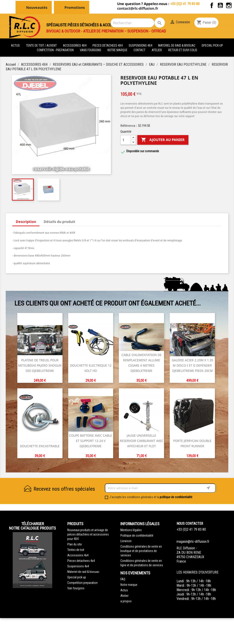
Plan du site (75, 544)
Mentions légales (131, 530)
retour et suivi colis (183, 50)
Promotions (75, 7)
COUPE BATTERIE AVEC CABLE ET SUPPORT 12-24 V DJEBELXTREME (91, 441)
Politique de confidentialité (137, 535)
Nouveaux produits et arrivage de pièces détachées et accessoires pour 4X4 (88, 534)
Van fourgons (76, 588)
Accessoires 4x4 (78, 555)
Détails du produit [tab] (59, 222)
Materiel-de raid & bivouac (83, 572)
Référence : (129, 126)
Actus (124, 590)
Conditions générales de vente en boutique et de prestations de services (141, 551)
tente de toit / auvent (41, 45)
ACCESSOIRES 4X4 (75, 45)
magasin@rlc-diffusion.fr (193, 542)
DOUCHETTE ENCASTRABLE (40, 446)
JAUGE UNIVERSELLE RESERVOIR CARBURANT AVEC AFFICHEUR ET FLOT (142, 441)
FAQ (123, 579)
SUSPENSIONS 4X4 (141, 45)
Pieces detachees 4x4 (81, 561)
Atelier (157, 50)
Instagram (229, 5)
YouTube (220, 5)
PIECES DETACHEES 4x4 (108, 45)
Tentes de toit (76, 550)
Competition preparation (82, 583)
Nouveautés (37, 7)
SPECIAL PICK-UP (212, 45)
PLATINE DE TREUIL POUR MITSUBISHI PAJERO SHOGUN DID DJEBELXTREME (40, 365)
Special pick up (77, 577)
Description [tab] (26, 222)
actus (15, 45)
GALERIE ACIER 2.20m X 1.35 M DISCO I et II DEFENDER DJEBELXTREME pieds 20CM (192, 365)
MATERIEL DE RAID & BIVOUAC (177, 45)
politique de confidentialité (176, 497)
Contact (139, 50)
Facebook (212, 5)
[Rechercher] (132, 23)
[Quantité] (126, 140)
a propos (126, 601)
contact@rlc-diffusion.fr (138, 8)
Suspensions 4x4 (78, 566)
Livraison (126, 541)
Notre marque (117, 50)
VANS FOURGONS (90, 50)
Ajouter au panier (163, 140)
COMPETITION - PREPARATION (56, 50)
